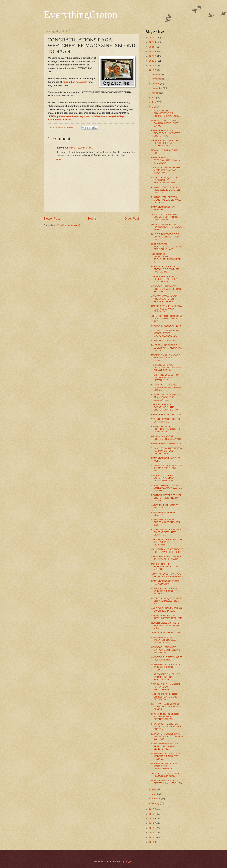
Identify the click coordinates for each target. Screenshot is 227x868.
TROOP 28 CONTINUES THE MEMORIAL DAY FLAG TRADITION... (166, 170)
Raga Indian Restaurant (75, 82)
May (154, 107)
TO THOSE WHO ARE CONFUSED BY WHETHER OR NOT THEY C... (166, 368)
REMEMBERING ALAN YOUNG (167, 414)
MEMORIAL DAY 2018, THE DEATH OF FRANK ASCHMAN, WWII (165, 143)
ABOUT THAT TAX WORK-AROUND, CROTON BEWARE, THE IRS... (164, 299)
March (155, 794)
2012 (152, 833)
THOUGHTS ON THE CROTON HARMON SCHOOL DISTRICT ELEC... (167, 451)
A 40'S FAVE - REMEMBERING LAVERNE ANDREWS (166, 609)
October (156, 83)
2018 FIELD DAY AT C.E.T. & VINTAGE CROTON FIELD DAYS (166, 237)
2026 (152, 37)
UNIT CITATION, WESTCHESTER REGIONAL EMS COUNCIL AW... (167, 247)
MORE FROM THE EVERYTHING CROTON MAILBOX (164, 567)
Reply (59, 160)
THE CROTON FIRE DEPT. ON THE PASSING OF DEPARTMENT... (166, 542)
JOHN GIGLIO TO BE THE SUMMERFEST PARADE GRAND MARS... (165, 217)
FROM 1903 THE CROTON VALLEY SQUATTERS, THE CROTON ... (166, 726)
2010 (152, 842)
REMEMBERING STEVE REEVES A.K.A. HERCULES (166, 782)
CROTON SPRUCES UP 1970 (166, 326)
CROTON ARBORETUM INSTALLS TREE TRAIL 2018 (167, 617)
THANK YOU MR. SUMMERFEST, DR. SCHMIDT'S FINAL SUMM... (166, 113)
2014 (152, 823)
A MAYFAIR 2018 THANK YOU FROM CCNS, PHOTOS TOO (167, 575)
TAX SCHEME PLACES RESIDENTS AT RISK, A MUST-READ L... (164, 279)
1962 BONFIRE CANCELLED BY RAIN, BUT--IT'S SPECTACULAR (166, 677)
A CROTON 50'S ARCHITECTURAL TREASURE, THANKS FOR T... (166, 258)
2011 (152, 837)
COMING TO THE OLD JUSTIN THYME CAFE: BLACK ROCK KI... (167, 468)
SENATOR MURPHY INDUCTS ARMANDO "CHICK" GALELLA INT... (166, 397)
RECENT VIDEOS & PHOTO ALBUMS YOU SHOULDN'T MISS (166, 625)
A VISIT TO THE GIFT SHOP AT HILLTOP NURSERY (167, 658)
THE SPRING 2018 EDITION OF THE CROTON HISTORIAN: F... (165, 378)
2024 (152, 47)
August (155, 93)
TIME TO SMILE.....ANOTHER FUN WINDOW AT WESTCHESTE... (166, 687)
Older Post (132, 219)
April (154, 789)
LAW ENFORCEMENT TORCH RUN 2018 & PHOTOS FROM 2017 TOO (167, 736)
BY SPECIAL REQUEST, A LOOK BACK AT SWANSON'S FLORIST (164, 180)
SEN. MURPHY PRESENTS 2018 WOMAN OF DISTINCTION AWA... (165, 717)
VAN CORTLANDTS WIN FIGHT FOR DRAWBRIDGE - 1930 (167, 551)
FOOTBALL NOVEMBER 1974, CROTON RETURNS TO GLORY (166, 498)
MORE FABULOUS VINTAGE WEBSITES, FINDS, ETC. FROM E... (166, 358)
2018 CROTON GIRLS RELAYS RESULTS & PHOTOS (167, 775)
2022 (152, 51)
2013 (152, 828)
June (154, 102)
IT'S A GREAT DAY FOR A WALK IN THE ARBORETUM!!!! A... (164, 766)
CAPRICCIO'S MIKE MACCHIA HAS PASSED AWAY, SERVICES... (166, 309)
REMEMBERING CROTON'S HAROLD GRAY (165, 582)
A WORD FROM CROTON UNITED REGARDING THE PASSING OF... (166, 429)
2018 (152, 70)
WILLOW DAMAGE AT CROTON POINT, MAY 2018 (166, 438)
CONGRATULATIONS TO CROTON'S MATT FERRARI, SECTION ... (167, 289)
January (156, 803)
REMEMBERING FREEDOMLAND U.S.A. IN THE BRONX (166, 160)
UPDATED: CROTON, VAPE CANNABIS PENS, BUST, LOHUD (165, 123)
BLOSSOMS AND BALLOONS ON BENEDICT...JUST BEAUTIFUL (166, 532)
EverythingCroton (81, 15)
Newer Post (52, 219)
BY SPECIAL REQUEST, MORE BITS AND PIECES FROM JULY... (167, 601)
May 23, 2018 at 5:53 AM (81, 148)
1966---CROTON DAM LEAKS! (166, 633)
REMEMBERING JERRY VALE (166, 444)
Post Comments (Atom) (69, 225)
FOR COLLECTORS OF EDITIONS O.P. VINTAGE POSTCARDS (165, 269)
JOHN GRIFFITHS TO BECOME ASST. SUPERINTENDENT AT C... (167, 319)
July (154, 98)
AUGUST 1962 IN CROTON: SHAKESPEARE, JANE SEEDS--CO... (165, 697)
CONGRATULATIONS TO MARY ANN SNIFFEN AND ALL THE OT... (166, 650)
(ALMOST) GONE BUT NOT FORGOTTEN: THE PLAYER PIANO (167, 227)
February (156, 799)
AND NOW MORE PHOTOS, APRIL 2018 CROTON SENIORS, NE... (165, 746)
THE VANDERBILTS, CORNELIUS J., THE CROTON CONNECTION (165, 407)
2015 (152, 819)
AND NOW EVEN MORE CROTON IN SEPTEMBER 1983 (166, 522)
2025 (152, 42)
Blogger (129, 861)
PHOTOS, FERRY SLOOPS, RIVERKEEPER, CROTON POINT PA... (165, 190)
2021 (152, 56)
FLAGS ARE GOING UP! (163, 340)
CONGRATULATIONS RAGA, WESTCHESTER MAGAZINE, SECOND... (166, 333)
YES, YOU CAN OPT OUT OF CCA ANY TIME (166, 420)
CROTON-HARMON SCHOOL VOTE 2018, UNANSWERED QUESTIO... (167, 488)
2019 (152, 65)
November (157, 79)
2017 (152, 809)
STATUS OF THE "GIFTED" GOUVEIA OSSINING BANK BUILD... (166, 387)
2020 (152, 61)
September (157, 88)
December (157, 74)
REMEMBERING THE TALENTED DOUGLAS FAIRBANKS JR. (164, 640)
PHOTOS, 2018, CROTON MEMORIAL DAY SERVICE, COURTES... (166, 200)
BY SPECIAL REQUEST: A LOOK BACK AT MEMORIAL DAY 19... (166, 348)
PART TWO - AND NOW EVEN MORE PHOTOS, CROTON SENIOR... (166, 707)
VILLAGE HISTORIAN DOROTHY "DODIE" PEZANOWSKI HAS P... (164, 478)
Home (92, 219)
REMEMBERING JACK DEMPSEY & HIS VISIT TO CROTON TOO (166, 133)
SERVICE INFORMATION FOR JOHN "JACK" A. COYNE (166, 558)
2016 (152, 814)
